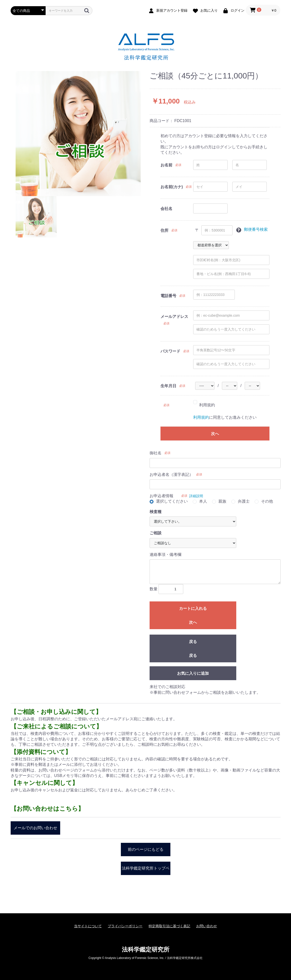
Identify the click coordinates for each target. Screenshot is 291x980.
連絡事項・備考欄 (165, 554)
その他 (267, 501)
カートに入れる (193, 608)
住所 (164, 230)
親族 (222, 501)
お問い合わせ (207, 926)
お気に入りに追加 (193, 673)
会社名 (166, 209)
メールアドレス (174, 317)
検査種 (156, 512)
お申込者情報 (161, 496)
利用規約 (207, 405)
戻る (193, 642)
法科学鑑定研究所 (146, 949)
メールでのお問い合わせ (35, 828)
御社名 (156, 453)
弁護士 (244, 501)
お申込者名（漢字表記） (171, 475)
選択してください (172, 501)
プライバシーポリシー (125, 926)
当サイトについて (88, 926)
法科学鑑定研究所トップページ (146, 871)
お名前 (166, 165)
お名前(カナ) (172, 187)
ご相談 (156, 533)
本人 (203, 501)
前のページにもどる (146, 849)
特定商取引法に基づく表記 (169, 926)
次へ (215, 434)
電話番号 (168, 296)
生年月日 (168, 386)
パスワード (170, 351)
